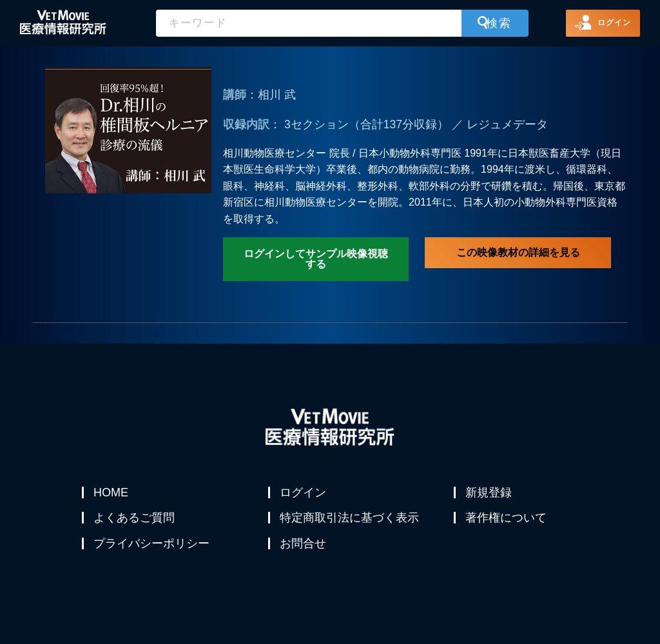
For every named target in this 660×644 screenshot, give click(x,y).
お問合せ (304, 554)
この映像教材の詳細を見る (518, 252)
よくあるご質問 (135, 523)
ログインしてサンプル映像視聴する (316, 259)
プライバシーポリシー (153, 554)
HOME (112, 493)
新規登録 (490, 493)
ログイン (304, 493)
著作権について (507, 523)
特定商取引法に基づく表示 (351, 523)
